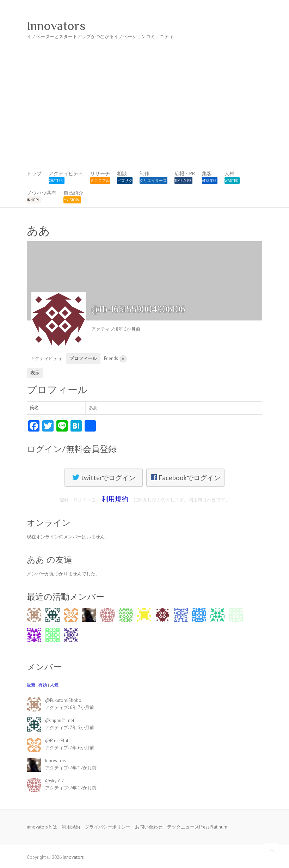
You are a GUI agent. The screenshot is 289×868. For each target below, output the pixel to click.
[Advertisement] (144, 111)
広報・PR (185, 173)
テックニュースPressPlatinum (197, 827)
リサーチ (100, 173)
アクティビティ (66, 173)
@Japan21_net (60, 720)
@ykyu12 (54, 781)
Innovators (56, 26)
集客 (207, 173)
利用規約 (115, 499)
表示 (35, 373)
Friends (115, 359)
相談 (122, 173)
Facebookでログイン (186, 477)
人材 (229, 173)
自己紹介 (73, 193)
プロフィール (83, 358)
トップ (34, 173)
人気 (54, 685)
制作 (144, 173)
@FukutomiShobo (63, 700)
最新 (31, 685)
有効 (43, 685)
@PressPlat (57, 741)
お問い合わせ (149, 827)
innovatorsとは (42, 827)
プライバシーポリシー (107, 827)
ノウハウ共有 (42, 193)
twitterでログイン (104, 477)
